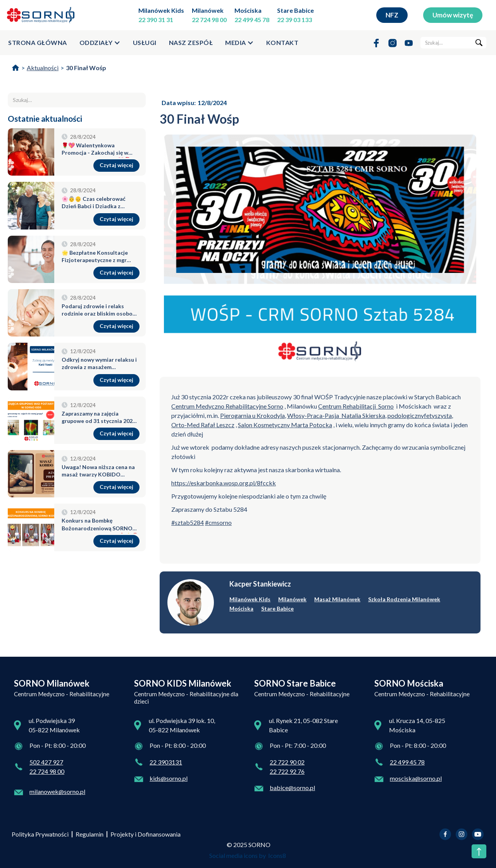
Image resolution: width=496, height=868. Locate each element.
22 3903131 (166, 762)
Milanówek (208, 10)
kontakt (282, 42)
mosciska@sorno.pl (416, 778)
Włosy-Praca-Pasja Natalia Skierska (336, 415)
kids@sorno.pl (169, 778)
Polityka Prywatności (40, 834)
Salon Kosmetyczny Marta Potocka (285, 425)
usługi (145, 42)
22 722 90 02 (287, 762)
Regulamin (90, 834)
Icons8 (277, 855)
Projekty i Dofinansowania (146, 834)
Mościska (248, 10)
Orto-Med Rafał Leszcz (203, 425)
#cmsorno (218, 522)
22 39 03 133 (294, 20)
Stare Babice (295, 10)
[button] (100, 43)
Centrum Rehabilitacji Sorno (356, 406)
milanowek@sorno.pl (57, 791)
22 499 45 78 (252, 20)
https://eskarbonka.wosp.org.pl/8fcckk (224, 483)
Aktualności (43, 68)
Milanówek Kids (161, 10)
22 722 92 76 (287, 771)
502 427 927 (46, 762)
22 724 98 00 (209, 20)
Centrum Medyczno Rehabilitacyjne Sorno (227, 406)
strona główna (38, 42)
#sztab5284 (188, 522)
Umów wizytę (453, 15)
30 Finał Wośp (86, 68)
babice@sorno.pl (292, 788)
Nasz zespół (191, 42)
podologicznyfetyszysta (420, 415)
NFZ (392, 15)
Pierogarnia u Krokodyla (252, 415)
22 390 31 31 (156, 20)
